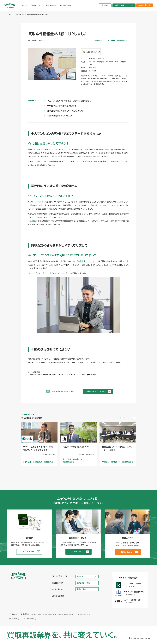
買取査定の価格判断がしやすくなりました (65, 111)
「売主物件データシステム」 (88, 261)
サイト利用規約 (14, 619)
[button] (126, 418)
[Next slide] (135, 418)
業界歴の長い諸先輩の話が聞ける (62, 106)
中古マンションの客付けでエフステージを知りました (69, 101)
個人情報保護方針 (30, 619)
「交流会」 (32, 221)
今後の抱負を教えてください (59, 116)
